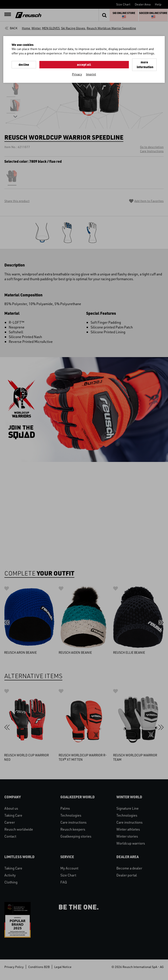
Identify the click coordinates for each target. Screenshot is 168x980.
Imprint (91, 68)
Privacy (77, 68)
